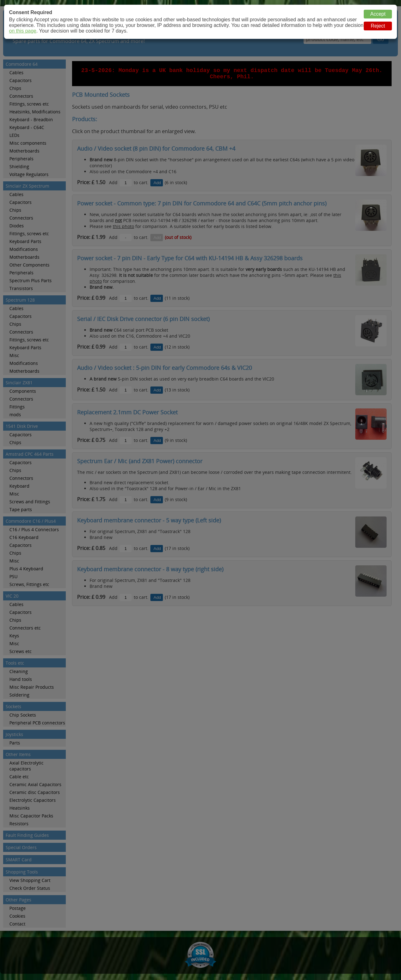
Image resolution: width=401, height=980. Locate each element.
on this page (23, 31)
